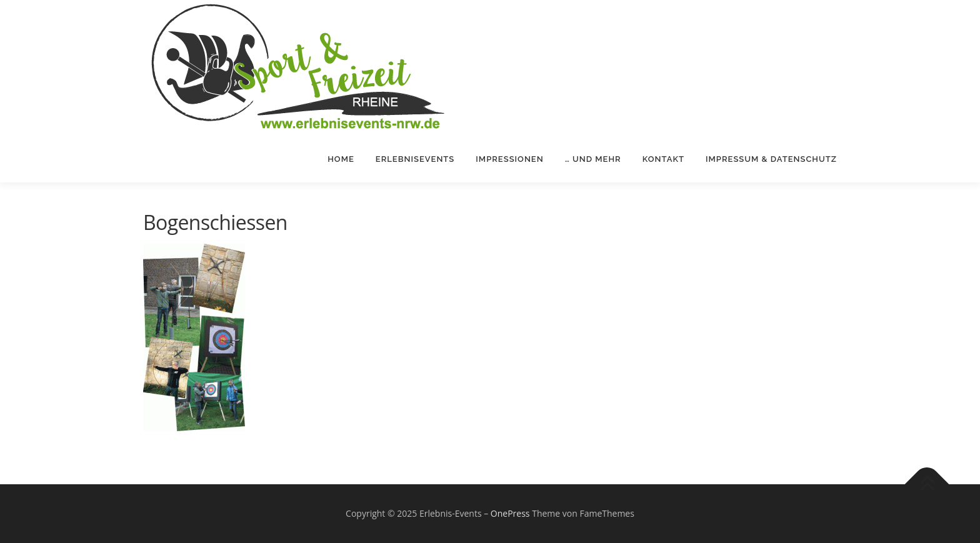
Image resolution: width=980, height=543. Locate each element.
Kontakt (663, 159)
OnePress (510, 513)
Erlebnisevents (415, 159)
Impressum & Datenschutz (771, 159)
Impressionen (509, 159)
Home (341, 159)
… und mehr (593, 159)
